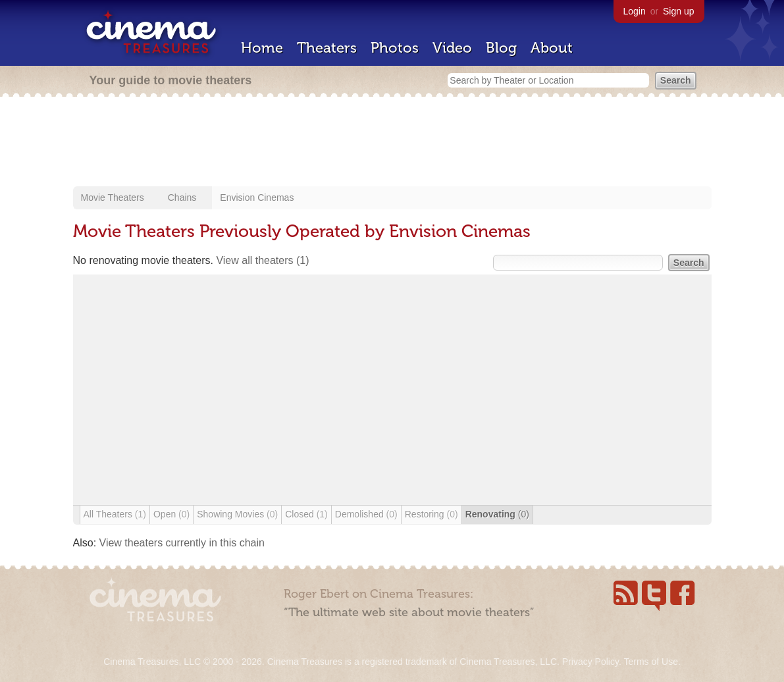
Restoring (431, 514)
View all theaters (262, 260)
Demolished (366, 514)
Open (171, 514)
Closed (306, 514)
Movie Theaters (113, 197)
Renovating (497, 514)
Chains (182, 197)
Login (635, 11)
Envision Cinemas (257, 197)
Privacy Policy (590, 662)
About (552, 48)
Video (452, 48)
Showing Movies (237, 514)
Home (262, 48)
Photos (395, 48)
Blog (501, 48)
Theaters (327, 48)
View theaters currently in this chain (182, 543)
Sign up (678, 11)
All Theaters (115, 514)
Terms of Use (650, 662)
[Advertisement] (392, 143)
